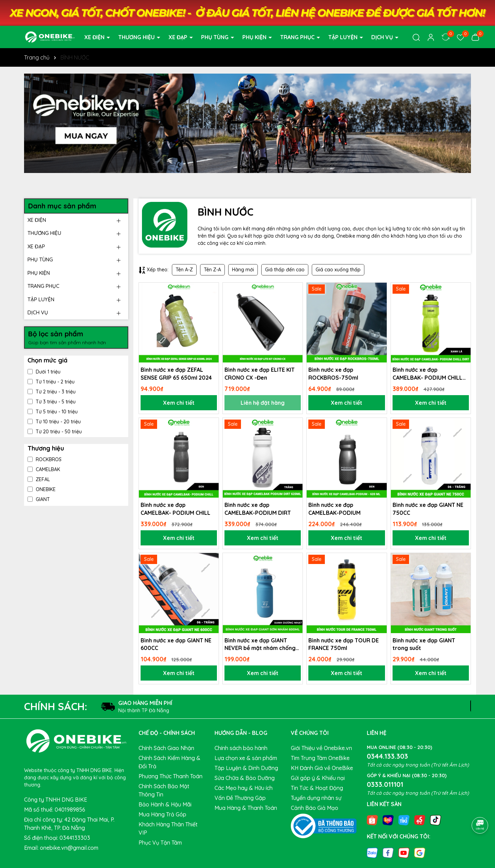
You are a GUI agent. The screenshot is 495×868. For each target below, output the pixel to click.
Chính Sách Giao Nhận (166, 748)
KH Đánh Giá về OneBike (322, 768)
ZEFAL (39, 479)
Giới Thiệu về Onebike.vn (321, 748)
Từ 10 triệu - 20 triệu (54, 422)
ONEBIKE (42, 489)
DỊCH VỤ (383, 37)
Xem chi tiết (179, 403)
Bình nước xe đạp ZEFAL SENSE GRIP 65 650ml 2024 (176, 373)
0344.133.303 (387, 756)
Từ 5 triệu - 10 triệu (53, 412)
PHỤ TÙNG (216, 37)
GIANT (39, 499)
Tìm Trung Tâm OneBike (320, 758)
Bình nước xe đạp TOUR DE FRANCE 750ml (344, 644)
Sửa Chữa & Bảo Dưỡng (245, 778)
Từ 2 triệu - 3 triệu (52, 392)
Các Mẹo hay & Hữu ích (244, 788)
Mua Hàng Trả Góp (162, 814)
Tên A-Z (184, 270)
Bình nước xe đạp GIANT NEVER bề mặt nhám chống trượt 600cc (260, 644)
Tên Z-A (212, 270)
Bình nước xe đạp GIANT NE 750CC (428, 509)
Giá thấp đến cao (285, 270)
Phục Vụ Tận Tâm (160, 843)
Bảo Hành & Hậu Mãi (165, 804)
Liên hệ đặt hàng (263, 403)
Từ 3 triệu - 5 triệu (52, 402)
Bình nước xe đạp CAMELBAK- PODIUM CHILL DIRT (427, 374)
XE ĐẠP (179, 37)
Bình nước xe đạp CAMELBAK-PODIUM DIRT (258, 509)
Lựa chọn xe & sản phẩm (246, 758)
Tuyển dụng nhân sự (316, 798)
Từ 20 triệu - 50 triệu (55, 432)
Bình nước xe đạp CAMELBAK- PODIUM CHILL (175, 509)
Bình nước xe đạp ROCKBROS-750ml (333, 373)
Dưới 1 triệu (44, 372)
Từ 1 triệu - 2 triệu (51, 382)
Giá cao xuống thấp (338, 270)
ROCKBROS (45, 459)
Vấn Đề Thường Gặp (240, 798)
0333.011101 (385, 784)
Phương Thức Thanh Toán (170, 776)
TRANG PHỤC (298, 37)
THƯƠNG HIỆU (137, 37)
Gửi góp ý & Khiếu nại (318, 778)
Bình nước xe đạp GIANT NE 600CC (176, 644)
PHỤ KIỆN (255, 37)
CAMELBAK (44, 469)
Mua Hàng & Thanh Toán (246, 808)
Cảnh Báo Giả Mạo (315, 808)
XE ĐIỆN (95, 37)
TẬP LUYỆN (344, 37)
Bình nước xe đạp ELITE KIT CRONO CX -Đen (260, 373)
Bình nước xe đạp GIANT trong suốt (424, 644)
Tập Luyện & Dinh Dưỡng (246, 768)
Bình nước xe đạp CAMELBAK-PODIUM (334, 509)
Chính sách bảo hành (241, 748)
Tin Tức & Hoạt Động (317, 788)
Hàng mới (243, 270)
